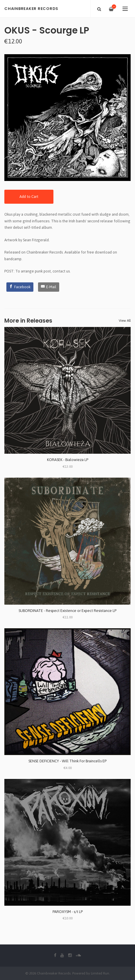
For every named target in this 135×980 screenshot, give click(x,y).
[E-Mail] (49, 287)
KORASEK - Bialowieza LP (68, 460)
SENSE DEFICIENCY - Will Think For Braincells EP (67, 761)
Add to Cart (29, 197)
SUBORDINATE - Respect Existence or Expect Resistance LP (67, 611)
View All (125, 321)
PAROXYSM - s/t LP (68, 912)
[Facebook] (20, 287)
